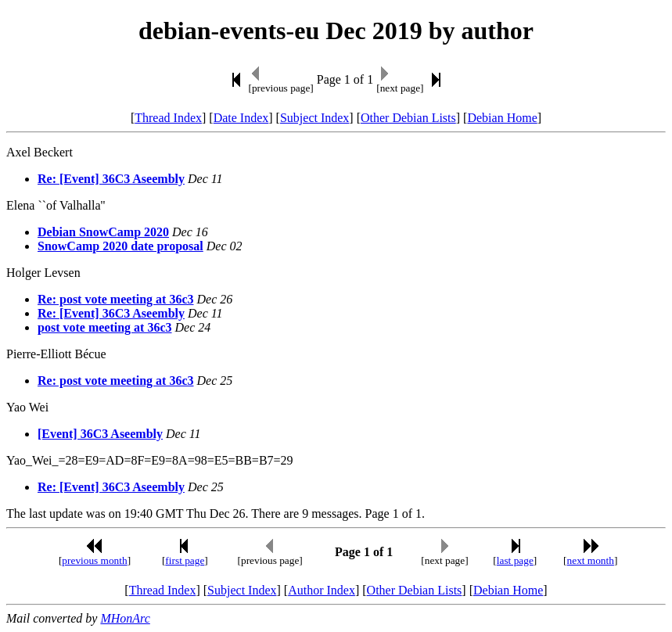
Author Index (322, 590)
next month (591, 560)
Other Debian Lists (408, 118)
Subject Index (314, 118)
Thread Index (168, 118)
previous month (94, 560)
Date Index (241, 118)
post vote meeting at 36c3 (105, 327)
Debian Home (502, 118)
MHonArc (125, 618)
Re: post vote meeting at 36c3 (116, 299)
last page (515, 560)
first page (185, 560)
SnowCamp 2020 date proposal (120, 246)
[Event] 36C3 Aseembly (100, 434)
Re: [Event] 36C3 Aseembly (111, 179)
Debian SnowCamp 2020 (103, 232)
